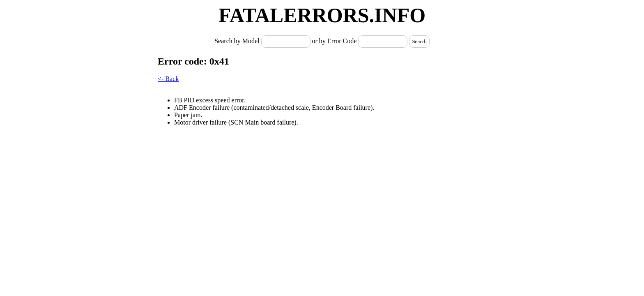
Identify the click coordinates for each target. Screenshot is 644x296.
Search (419, 41)
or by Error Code (335, 41)
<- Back (168, 79)
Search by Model (238, 41)
